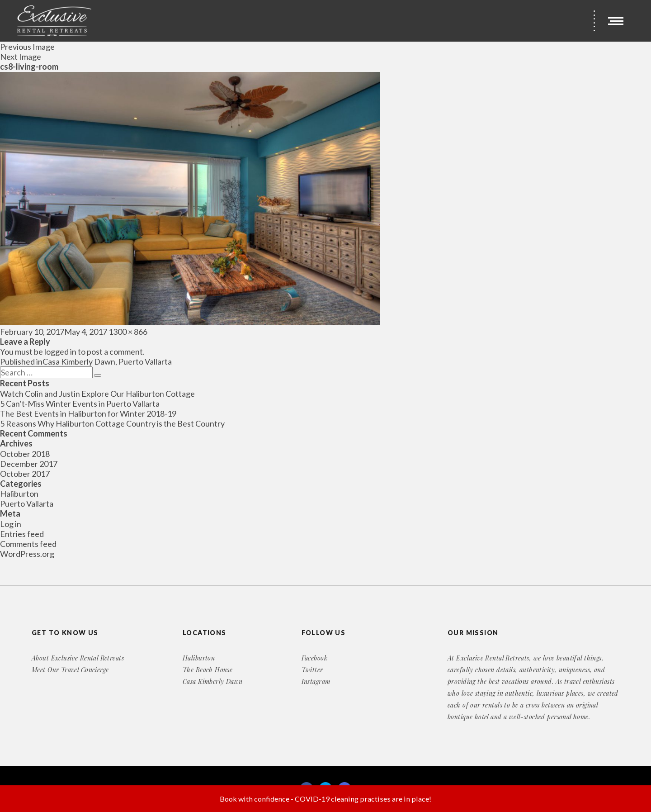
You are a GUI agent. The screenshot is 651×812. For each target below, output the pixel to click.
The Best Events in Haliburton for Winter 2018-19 (88, 413)
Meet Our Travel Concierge (70, 670)
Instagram (316, 681)
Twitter (312, 670)
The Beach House (208, 670)
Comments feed (28, 544)
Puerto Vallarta (27, 503)
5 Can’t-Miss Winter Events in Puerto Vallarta (80, 404)
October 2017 (25, 474)
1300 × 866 (128, 332)
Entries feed (22, 534)
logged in (60, 351)
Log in (11, 524)
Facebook (314, 658)
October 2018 (25, 454)
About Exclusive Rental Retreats (78, 658)
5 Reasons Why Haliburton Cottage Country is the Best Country (112, 423)
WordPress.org (27, 554)
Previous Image (27, 47)
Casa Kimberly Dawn (213, 681)
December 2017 (29, 464)
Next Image (21, 57)
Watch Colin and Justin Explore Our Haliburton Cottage (97, 394)
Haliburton (19, 494)
